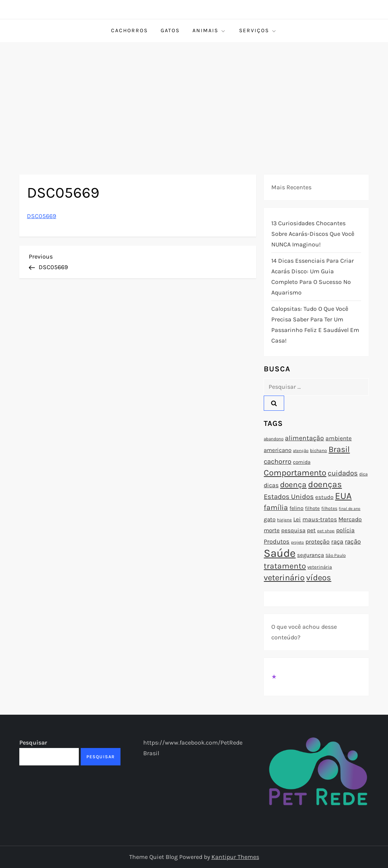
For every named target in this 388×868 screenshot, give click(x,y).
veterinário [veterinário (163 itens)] (284, 578)
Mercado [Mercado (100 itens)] (350, 519)
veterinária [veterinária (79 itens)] (320, 567)
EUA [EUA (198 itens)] (343, 496)
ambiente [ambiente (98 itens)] (339, 438)
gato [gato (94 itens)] (270, 519)
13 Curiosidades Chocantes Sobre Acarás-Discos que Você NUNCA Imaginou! (313, 234)
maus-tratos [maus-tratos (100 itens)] (320, 519)
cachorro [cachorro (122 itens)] (278, 461)
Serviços (258, 31)
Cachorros (129, 30)
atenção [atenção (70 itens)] (301, 451)
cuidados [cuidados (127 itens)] (343, 473)
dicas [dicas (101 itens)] (271, 485)
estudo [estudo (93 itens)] (324, 497)
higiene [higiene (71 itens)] (284, 520)
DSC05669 (41, 216)
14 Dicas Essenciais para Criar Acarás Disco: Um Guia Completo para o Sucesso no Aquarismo (313, 277)
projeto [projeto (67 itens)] (297, 542)
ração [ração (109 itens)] (353, 542)
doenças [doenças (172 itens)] (325, 484)
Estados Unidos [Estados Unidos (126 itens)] (289, 497)
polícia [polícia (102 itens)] (345, 530)
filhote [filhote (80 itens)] (312, 508)
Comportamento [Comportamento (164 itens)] (295, 473)
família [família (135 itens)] (276, 507)
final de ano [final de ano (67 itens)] (350, 509)
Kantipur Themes (235, 857)
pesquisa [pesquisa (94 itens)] (293, 530)
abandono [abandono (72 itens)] (274, 439)
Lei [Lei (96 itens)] (297, 519)
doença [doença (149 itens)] (293, 485)
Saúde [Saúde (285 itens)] (280, 553)
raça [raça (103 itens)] (337, 542)
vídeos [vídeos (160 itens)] (319, 578)
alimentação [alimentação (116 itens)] (304, 438)
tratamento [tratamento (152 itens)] (285, 566)
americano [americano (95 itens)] (278, 450)
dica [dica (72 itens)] (363, 474)
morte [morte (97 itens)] (272, 530)
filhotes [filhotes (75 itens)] (329, 508)
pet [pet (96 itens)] (311, 530)
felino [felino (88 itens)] (296, 508)
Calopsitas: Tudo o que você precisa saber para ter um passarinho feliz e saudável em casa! (315, 325)
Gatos (170, 30)
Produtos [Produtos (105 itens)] (277, 542)
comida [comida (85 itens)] (302, 462)
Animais (209, 31)
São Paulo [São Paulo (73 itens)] (336, 555)
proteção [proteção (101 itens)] (318, 542)
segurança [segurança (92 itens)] (311, 555)
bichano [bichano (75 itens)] (318, 450)
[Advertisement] (194, 99)
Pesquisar (33, 743)
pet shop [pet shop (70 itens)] (326, 531)
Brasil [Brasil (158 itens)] (339, 449)
